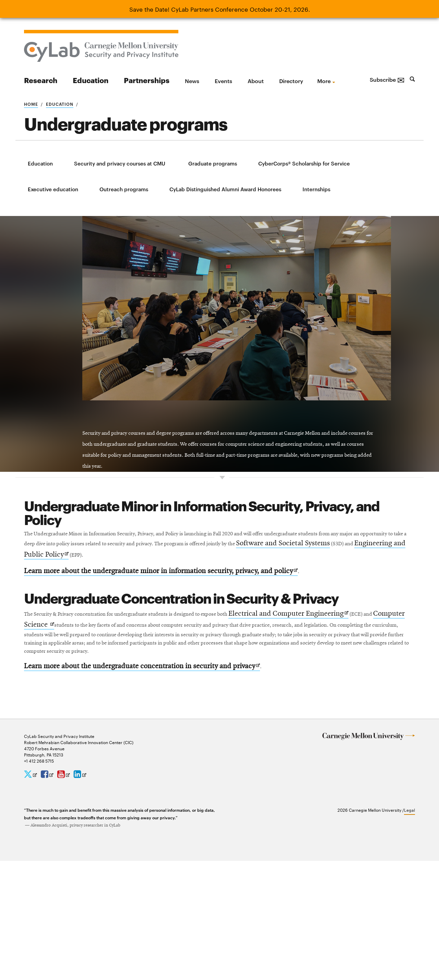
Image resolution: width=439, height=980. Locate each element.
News (192, 81)
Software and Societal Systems (137, 646)
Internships (316, 189)
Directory (291, 81)
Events (223, 81)
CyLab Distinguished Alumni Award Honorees (225, 189)
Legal (410, 929)
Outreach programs (124, 189)
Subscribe (387, 79)
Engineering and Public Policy (266, 646)
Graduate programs (213, 163)
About (256, 81)
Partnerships (147, 80)
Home (31, 104)
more (324, 81)
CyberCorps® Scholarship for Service (304, 163)
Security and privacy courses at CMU (120, 163)
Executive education (53, 189)
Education (91, 80)
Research (41, 80)
